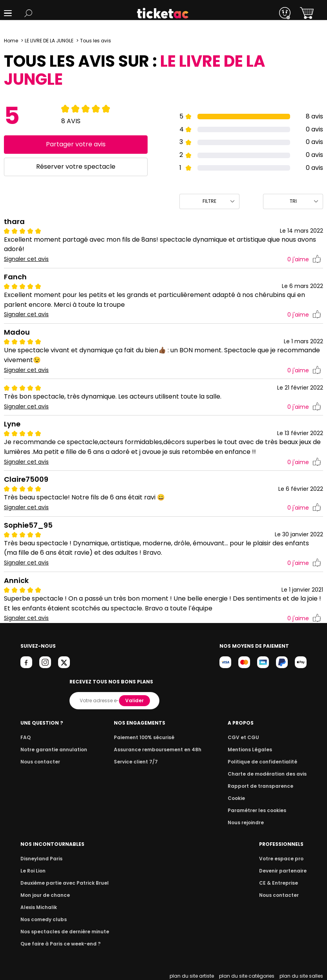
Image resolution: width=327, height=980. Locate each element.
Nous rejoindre (250, 822)
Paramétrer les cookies (260, 810)
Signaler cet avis (26, 259)
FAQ (25, 737)
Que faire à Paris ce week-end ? (58, 944)
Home (11, 41)
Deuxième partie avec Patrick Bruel (62, 883)
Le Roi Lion (33, 871)
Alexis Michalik (38, 907)
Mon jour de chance (44, 895)
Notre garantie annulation (52, 750)
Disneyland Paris (40, 859)
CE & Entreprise (280, 883)
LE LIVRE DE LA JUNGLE (49, 41)
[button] (8, 13)
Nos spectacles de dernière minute (62, 932)
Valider (135, 700)
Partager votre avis (76, 144)
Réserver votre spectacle (76, 167)
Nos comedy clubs (42, 919)
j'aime (304, 260)
